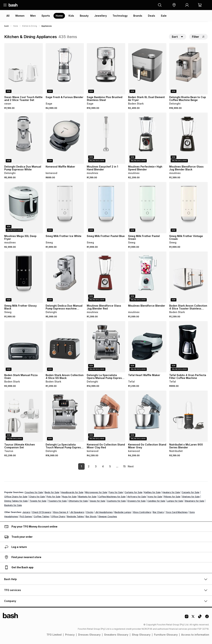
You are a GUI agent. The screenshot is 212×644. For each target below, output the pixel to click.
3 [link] (90, 466)
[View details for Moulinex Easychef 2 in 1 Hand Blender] (106, 138)
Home (59, 16)
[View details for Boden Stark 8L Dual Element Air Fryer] (147, 69)
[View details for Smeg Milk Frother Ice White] (65, 208)
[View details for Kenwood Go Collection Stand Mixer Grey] (147, 416)
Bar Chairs (158, 512)
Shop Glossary (141, 635)
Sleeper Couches (108, 516)
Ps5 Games (26, 516)
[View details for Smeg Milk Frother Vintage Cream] (188, 208)
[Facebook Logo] (207, 618)
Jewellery (101, 16)
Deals (152, 16)
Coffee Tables (42, 516)
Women (20, 16)
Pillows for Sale (172, 497)
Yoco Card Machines (177, 512)
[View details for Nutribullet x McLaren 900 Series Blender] (188, 416)
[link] (131, 466)
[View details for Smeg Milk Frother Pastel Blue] (106, 208)
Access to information (195, 635)
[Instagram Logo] (187, 618)
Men (33, 16)
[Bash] (7, 26)
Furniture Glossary (166, 635)
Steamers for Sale (194, 501)
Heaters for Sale (171, 492)
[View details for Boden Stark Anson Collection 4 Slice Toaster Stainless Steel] (188, 277)
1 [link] (76, 466)
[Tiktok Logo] (200, 618)
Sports (46, 16)
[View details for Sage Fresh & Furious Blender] (65, 69)
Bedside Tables (75, 516)
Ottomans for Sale (78, 501)
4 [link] (97, 466)
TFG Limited (54, 635)
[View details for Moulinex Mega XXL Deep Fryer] (24, 208)
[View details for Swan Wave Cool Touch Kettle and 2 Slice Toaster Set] (24, 69)
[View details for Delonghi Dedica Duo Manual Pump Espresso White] (24, 138)
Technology (120, 16)
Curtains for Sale (134, 492)
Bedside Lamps (123, 512)
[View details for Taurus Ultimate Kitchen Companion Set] (24, 416)
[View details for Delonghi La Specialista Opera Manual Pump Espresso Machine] (106, 347)
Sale (164, 16)
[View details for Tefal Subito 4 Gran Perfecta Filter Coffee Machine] (188, 347)
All (8, 16)
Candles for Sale (156, 501)
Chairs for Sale (37, 497)
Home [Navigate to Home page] (15, 26)
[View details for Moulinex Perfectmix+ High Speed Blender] (147, 138)
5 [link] (104, 466)
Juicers (26, 512)
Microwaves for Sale (96, 492)
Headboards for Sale (72, 492)
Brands (138, 16)
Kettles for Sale (152, 492)
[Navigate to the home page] (13, 5)
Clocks (90, 512)
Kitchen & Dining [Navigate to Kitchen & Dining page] (30, 26)
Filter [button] (198, 37)
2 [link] (83, 466)
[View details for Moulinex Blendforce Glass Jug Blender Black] (188, 138)
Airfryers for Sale (137, 497)
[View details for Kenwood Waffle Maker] (65, 138)
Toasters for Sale (57, 501)
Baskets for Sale (13, 505)
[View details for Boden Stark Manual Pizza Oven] (24, 347)
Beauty (84, 16)
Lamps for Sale (175, 501)
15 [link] (119, 466)
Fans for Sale (116, 492)
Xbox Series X (61, 512)
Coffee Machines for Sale (112, 497)
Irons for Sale (155, 497)
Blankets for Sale (87, 497)
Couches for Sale (34, 492)
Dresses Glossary (89, 635)
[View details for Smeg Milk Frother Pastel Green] (147, 208)
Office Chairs (58, 516)
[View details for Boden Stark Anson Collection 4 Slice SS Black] (65, 347)
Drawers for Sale (137, 501)
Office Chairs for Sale (16, 497)
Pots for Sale (54, 497)
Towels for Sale (38, 501)
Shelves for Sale (191, 497)
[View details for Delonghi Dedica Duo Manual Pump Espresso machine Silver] (65, 277)
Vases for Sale (97, 501)
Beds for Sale (52, 492)
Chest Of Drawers (42, 512)
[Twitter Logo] (193, 618)
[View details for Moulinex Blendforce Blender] (147, 277)
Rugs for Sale (69, 497)
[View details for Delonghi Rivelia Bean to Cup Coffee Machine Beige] (188, 69)
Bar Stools (91, 516)
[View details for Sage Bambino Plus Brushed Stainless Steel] (106, 69)
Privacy (70, 635)
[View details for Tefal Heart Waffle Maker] (147, 347)
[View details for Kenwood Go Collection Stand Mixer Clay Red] (106, 416)
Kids (71, 16)
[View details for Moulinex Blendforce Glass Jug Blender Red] (106, 277)
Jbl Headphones (104, 512)
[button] (174, 5)
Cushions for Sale (116, 501)
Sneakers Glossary (116, 635)
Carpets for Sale (191, 492)
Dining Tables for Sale (16, 501)
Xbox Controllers (142, 512)
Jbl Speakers (77, 512)
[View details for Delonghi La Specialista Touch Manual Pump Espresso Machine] (65, 416)
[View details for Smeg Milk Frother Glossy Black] (24, 277)
